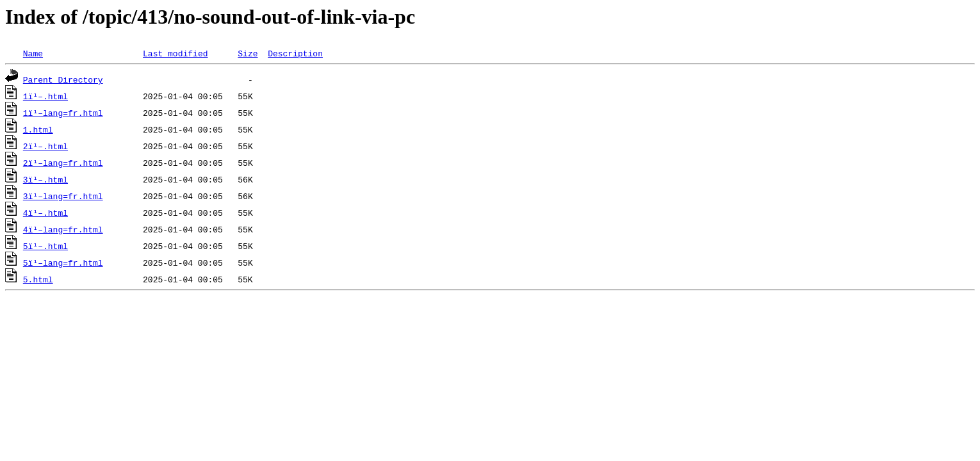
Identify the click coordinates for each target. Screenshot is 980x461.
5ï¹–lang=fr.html (63, 263)
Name (33, 53)
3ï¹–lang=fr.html (63, 196)
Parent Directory (63, 79)
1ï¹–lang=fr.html (63, 113)
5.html (38, 279)
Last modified (175, 53)
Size (248, 53)
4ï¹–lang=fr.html (63, 229)
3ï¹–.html (45, 179)
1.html (38, 129)
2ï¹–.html (45, 146)
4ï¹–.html (45, 213)
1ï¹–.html (45, 96)
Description (295, 53)
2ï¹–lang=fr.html (63, 163)
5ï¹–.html (45, 246)
